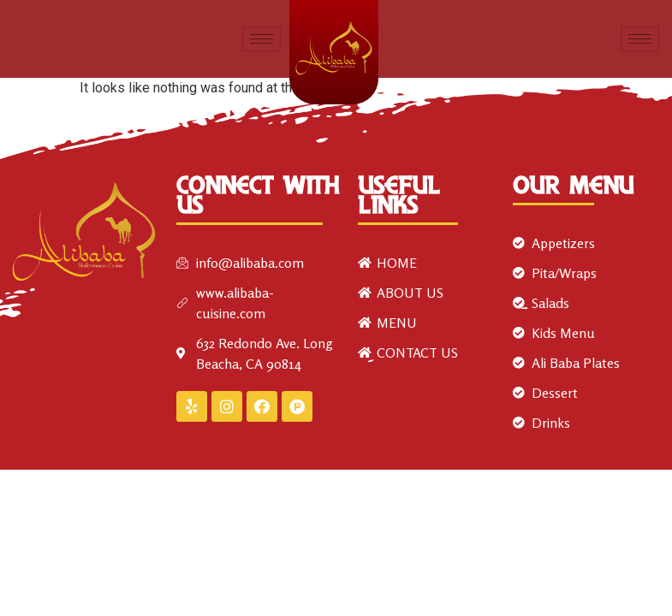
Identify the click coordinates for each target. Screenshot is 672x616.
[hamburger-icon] (262, 39)
